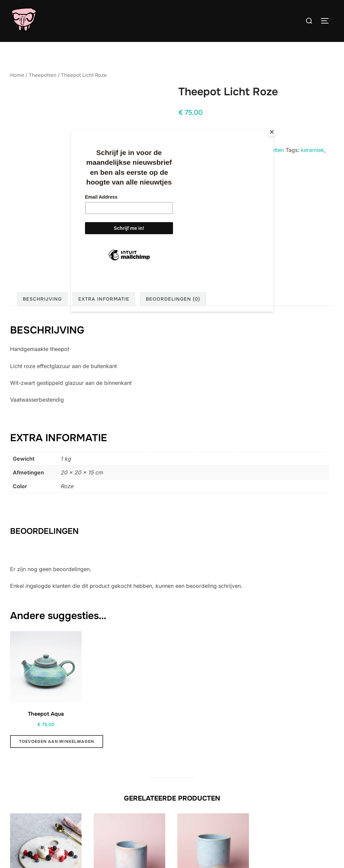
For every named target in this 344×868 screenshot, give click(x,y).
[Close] (272, 132)
